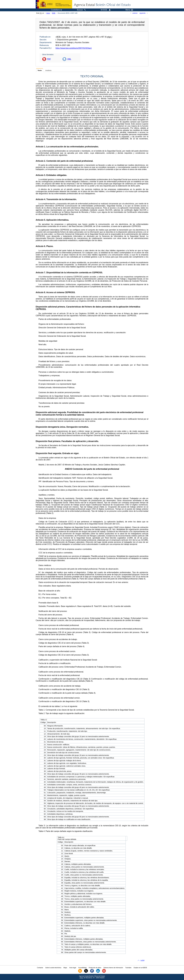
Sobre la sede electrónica (53, 968)
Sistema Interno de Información (113, 968)
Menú (129, 10)
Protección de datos (95, 968)
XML (69, 59)
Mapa (65, 968)
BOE (54, 13)
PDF (49, 59)
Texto (40, 70)
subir (143, 960)
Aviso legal (73, 968)
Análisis (48, 70)
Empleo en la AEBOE (140, 968)
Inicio (48, 13)
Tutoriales (128, 968)
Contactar (40, 968)
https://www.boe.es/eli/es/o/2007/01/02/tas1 (74, 48)
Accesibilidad (82, 968)
